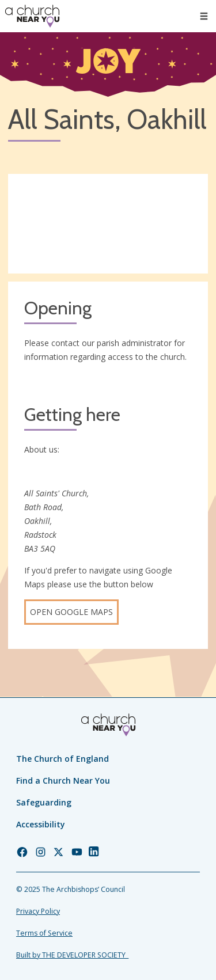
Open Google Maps (71, 612)
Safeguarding (44, 802)
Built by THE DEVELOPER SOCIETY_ (72, 955)
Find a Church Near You (63, 780)
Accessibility (41, 824)
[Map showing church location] (108, 224)
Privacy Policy (38, 911)
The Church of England (62, 759)
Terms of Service (44, 933)
